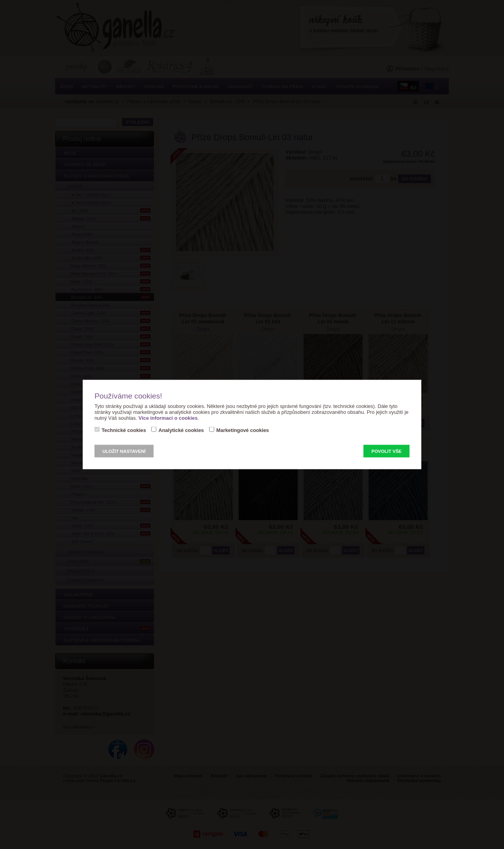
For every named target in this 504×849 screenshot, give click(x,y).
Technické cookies (124, 430)
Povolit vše (386, 451)
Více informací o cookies (168, 418)
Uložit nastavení (124, 451)
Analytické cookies (181, 430)
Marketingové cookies (243, 430)
